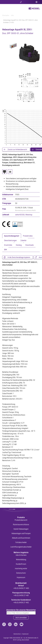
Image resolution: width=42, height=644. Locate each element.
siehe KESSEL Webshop (24, 215)
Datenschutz (21, 573)
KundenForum (21, 564)
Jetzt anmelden (21, 618)
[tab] (12, 236)
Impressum (21, 577)
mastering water (21, 568)
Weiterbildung (21, 560)
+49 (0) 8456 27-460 (21, 588)
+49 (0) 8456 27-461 (21, 595)
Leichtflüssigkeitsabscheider (21, 547)
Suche (8, 2)
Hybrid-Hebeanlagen (21, 529)
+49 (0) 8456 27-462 (21, 602)
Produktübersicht (21, 520)
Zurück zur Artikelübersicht (17, 149)
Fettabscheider (21, 542)
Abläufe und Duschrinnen (21, 538)
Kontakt (21, 2)
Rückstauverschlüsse (21, 524)
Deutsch (38, 2)
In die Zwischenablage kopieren (19, 257)
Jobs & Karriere (21, 555)
